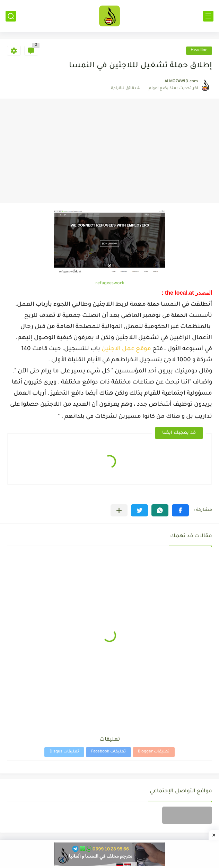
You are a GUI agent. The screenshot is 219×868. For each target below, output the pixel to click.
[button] (180, 510)
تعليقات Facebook (108, 752)
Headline (199, 50)
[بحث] (11, 16)
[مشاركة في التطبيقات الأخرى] (119, 510)
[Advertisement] (109, 151)
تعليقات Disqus (64, 752)
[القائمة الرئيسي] (208, 16)
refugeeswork (110, 284)
